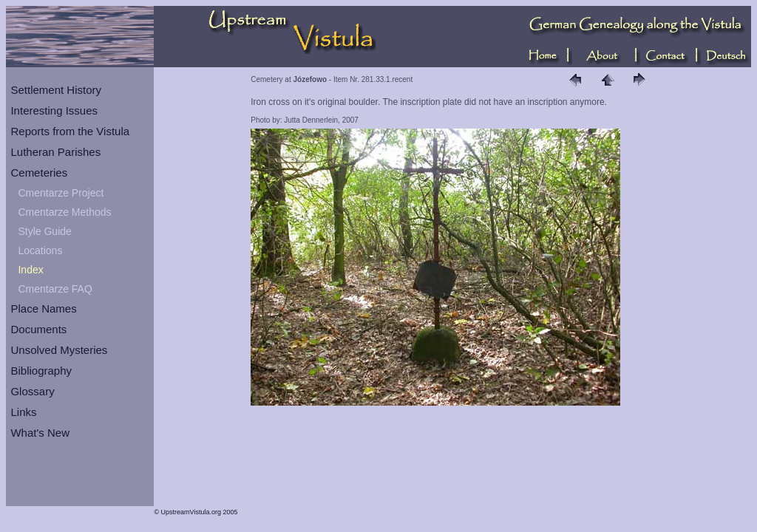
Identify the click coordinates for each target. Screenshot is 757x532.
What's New (40, 433)
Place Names (43, 308)
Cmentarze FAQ (55, 289)
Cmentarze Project (61, 193)
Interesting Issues (54, 110)
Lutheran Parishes (55, 152)
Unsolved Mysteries (59, 350)
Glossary (32, 391)
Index (30, 270)
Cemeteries (39, 173)
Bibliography (41, 371)
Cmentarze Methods (64, 212)
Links (23, 412)
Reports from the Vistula (70, 131)
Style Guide (44, 231)
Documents (38, 329)
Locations (40, 250)
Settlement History (56, 90)
